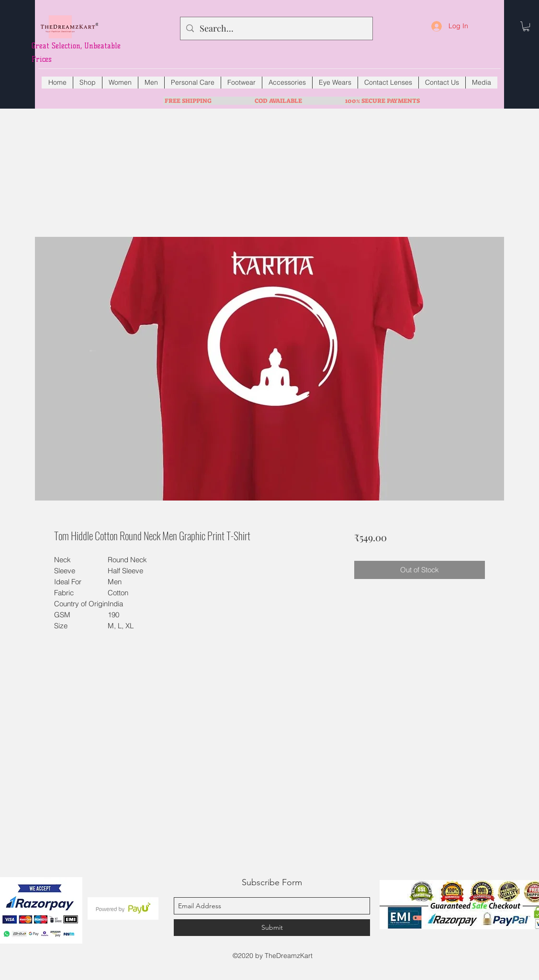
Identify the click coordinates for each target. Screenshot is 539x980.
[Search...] (276, 29)
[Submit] (272, 928)
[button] (526, 26)
